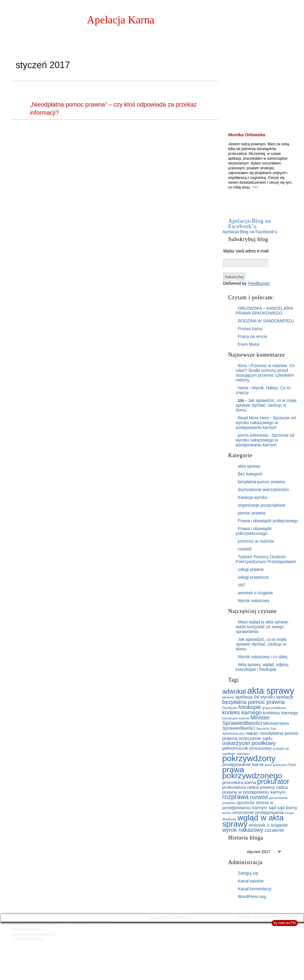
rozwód (245, 549)
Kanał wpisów (251, 881)
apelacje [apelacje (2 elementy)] (285, 697)
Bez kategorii (250, 474)
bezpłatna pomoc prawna (261, 482)
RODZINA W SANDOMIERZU (266, 321)
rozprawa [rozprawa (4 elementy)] (236, 797)
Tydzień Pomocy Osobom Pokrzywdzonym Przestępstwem (266, 559)
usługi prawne (251, 569)
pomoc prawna (252, 513)
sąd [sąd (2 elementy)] (272, 808)
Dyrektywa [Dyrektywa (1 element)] (230, 708)
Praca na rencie (253, 336)
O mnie (248, 23)
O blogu (275, 23)
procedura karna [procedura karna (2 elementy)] (239, 782)
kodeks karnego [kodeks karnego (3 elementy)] (242, 712)
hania (243, 388)
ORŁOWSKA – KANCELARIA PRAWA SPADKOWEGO (265, 311)
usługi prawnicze (254, 577)
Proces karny (250, 329)
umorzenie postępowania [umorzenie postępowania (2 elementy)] (258, 812)
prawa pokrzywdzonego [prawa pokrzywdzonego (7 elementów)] (252, 773)
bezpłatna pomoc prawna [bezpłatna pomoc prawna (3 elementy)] (254, 702)
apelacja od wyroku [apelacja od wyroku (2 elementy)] (255, 697)
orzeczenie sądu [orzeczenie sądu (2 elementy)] (256, 738)
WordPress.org (252, 897)
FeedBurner (259, 283)
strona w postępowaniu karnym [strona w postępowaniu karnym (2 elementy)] (248, 805)
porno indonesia (253, 435)
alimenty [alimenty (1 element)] (228, 697)
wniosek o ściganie (256, 593)
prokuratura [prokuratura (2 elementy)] (234, 787)
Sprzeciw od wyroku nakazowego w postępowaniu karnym (266, 423)
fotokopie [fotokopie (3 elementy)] (250, 707)
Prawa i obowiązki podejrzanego (268, 521)
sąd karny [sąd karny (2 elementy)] (287, 808)
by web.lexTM (284, 923)
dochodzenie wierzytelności (263, 490)
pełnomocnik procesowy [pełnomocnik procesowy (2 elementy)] (247, 748)
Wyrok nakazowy (254, 601)
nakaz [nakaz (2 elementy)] (252, 733)
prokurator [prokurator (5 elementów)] (273, 782)
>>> (255, 187)
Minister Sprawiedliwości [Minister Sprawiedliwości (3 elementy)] (246, 720)
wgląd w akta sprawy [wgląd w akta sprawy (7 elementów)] (253, 821)
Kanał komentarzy (255, 889)
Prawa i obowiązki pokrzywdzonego (254, 531)
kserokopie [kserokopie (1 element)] (230, 718)
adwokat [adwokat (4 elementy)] (234, 692)
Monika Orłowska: (79, 20)
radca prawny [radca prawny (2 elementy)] (261, 787)
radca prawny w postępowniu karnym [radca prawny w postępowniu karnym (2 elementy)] (255, 790)
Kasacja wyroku (253, 497)
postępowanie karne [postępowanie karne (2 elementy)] (243, 764)
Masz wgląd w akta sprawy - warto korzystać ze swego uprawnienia (263, 627)
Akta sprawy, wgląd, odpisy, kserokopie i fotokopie (263, 667)
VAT (242, 585)
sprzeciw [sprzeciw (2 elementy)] (245, 802)
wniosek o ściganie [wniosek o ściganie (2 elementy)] (268, 825)
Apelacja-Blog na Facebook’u (250, 224)
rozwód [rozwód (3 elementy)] (259, 797)
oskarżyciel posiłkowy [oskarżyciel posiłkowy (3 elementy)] (249, 743)
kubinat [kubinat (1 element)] (244, 718)
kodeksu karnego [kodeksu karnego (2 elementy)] (281, 713)
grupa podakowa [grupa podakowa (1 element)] (274, 708)
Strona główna (212, 23)
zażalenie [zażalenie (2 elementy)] (274, 830)
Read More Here (254, 418)
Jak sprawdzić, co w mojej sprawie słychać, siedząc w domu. (266, 405)
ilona (242, 366)
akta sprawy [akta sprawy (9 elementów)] (271, 691)
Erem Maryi (249, 344)
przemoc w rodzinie (256, 541)
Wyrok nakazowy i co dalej (263, 657)
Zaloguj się (248, 873)
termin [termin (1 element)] (227, 813)
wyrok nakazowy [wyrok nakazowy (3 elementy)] (243, 830)
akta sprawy (249, 466)
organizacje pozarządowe (262, 505)
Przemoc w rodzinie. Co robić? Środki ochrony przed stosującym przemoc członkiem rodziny (265, 373)
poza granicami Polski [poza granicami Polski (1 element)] (281, 765)
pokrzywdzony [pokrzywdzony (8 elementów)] (249, 758)
